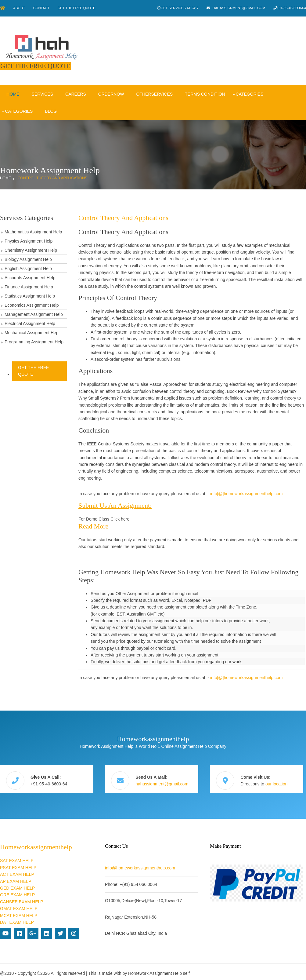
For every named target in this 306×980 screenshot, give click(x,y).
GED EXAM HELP (17, 885)
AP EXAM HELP (16, 878)
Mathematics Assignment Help (33, 231)
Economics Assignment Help (32, 304)
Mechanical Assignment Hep (32, 331)
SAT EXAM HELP (17, 858)
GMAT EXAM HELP (19, 906)
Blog (50, 110)
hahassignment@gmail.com (238, 8)
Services (42, 93)
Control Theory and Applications (52, 177)
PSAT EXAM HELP (18, 865)
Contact (43, 8)
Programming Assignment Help (34, 341)
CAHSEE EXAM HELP (22, 899)
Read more (95, 525)
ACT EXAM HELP (17, 872)
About (20, 8)
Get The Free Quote (79, 8)
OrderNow (111, 93)
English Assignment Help (28, 267)
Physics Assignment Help (29, 240)
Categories (249, 93)
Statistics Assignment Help (30, 295)
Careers (75, 93)
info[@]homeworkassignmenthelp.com (248, 493)
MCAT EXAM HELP (19, 912)
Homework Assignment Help (155, 971)
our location (279, 782)
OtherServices (154, 93)
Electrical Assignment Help (30, 322)
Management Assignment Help (34, 313)
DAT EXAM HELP (17, 920)
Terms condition (205, 93)
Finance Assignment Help (29, 286)
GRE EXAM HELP (17, 892)
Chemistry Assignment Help (31, 249)
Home (13, 93)
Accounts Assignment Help (30, 276)
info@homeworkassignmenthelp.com (141, 865)
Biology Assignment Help (28, 258)
